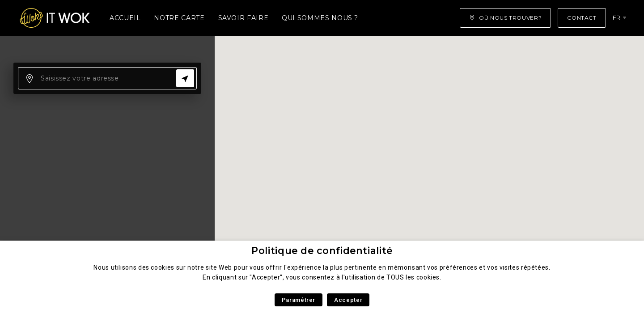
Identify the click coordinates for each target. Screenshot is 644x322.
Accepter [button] (348, 300)
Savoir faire (244, 18)
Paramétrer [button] (299, 300)
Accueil (125, 18)
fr (617, 17)
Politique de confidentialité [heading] (322, 251)
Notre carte (179, 18)
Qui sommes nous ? (320, 18)
